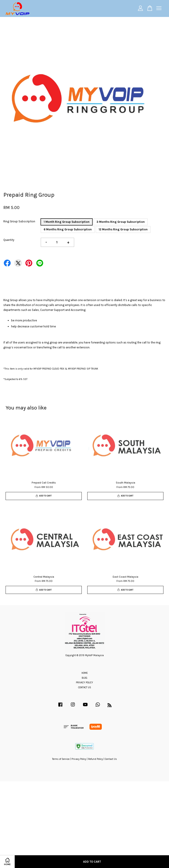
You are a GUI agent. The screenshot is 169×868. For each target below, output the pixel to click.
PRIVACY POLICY (84, 683)
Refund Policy (96, 759)
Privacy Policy (79, 759)
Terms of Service (61, 759)
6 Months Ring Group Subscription (68, 229)
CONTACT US (85, 687)
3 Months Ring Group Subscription (121, 222)
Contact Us (111, 759)
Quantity (9, 240)
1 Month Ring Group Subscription (67, 222)
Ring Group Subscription (19, 221)
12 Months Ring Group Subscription (123, 229)
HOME (85, 673)
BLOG (84, 678)
